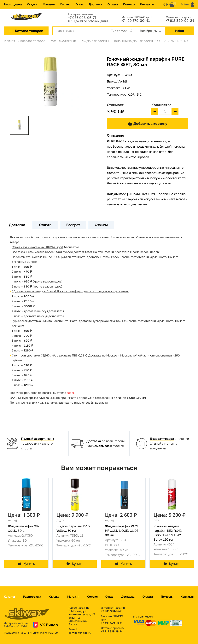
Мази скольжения (64, 41)
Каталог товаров (33, 41)
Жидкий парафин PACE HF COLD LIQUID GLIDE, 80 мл (122, 531)
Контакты (147, 4)
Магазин (49, 4)
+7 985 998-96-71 (82, 18)
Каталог (10, 597)
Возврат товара (162, 439)
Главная (9, 41)
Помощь (129, 4)
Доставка (95, 4)
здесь (71, 393)
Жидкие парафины (95, 41)
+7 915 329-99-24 (180, 21)
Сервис (65, 4)
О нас (80, 4)
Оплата (113, 4)
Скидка (32, 4)
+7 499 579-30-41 (136, 21)
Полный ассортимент (38, 439)
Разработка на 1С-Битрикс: (31, 633)
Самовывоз (101, 446)
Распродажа (13, 4)
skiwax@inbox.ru (80, 633)
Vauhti (122, 81)
